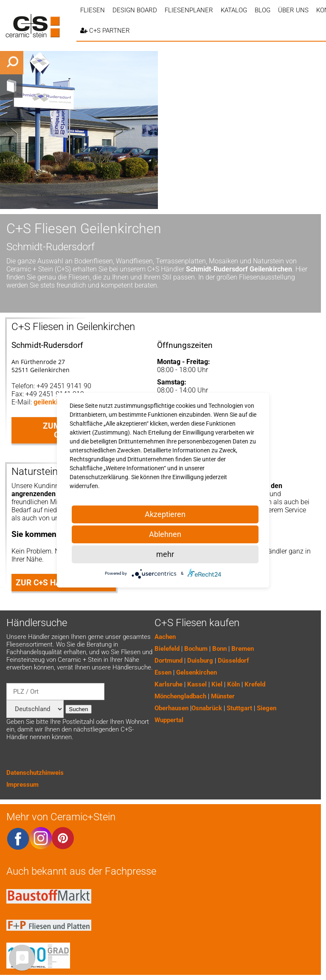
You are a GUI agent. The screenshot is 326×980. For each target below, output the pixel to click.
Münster (223, 696)
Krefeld (255, 684)
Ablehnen (165, 534)
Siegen (267, 708)
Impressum (22, 785)
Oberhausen (171, 708)
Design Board (135, 10)
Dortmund (169, 661)
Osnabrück (207, 708)
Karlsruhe (169, 684)
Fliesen (93, 10)
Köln (233, 684)
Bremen (243, 649)
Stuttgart (239, 708)
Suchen (78, 709)
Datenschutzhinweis (35, 773)
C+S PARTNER (105, 31)
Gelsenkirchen (197, 672)
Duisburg (200, 661)
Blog (263, 10)
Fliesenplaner (189, 10)
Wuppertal (169, 720)
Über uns (293, 10)
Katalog (234, 10)
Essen (163, 672)
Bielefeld (167, 649)
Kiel (217, 684)
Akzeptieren (165, 514)
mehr (165, 554)
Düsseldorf (233, 661)
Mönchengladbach (180, 696)
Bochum (196, 649)
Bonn (219, 649)
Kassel (197, 684)
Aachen (165, 637)
